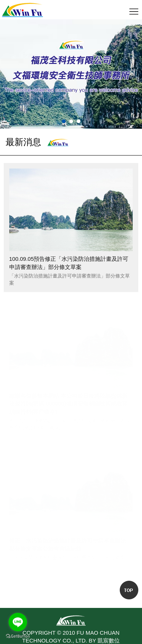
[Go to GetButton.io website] (18, 636)
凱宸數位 (109, 640)
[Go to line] (18, 622)
